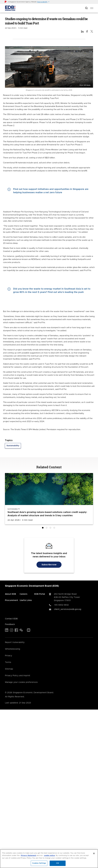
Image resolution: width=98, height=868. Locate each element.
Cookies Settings (39, 863)
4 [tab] (55, 528)
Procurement (11, 600)
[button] (43, 2)
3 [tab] (51, 528)
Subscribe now (49, 565)
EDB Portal (40, 594)
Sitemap (9, 669)
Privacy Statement (28, 856)
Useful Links (26, 600)
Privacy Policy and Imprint (18, 676)
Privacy (8, 656)
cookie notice (49, 856)
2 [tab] (47, 528)
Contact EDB (11, 619)
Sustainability (13, 446)
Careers (23, 594)
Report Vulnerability (15, 642)
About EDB (10, 594)
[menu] (92, 8)
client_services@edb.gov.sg (68, 609)
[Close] (94, 853)
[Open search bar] (86, 8)
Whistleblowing (13, 649)
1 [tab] (43, 528)
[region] (49, 859)
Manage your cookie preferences (21, 682)
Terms (8, 662)
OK (58, 863)
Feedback (10, 624)
